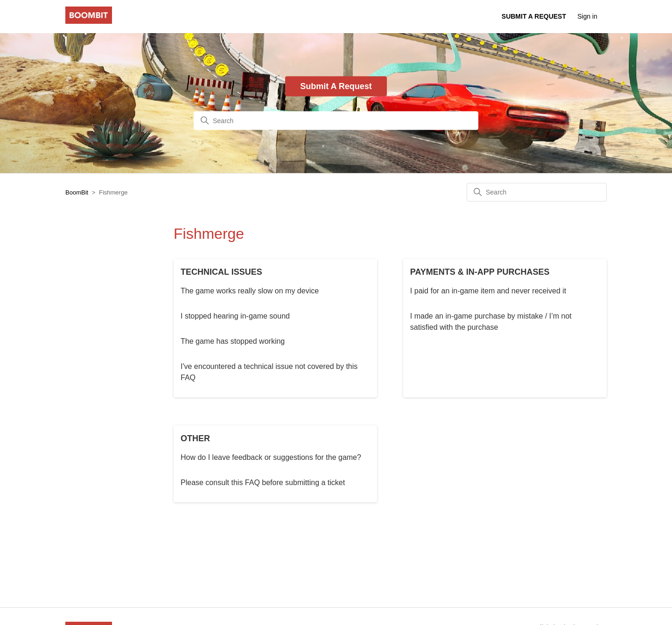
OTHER (195, 438)
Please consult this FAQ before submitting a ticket (263, 483)
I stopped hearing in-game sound (235, 316)
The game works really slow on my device (250, 291)
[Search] (336, 121)
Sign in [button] (587, 16)
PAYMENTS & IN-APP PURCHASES (480, 272)
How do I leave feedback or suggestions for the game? (271, 457)
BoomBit (77, 192)
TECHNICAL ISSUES (221, 272)
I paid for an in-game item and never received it (488, 291)
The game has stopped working (233, 341)
